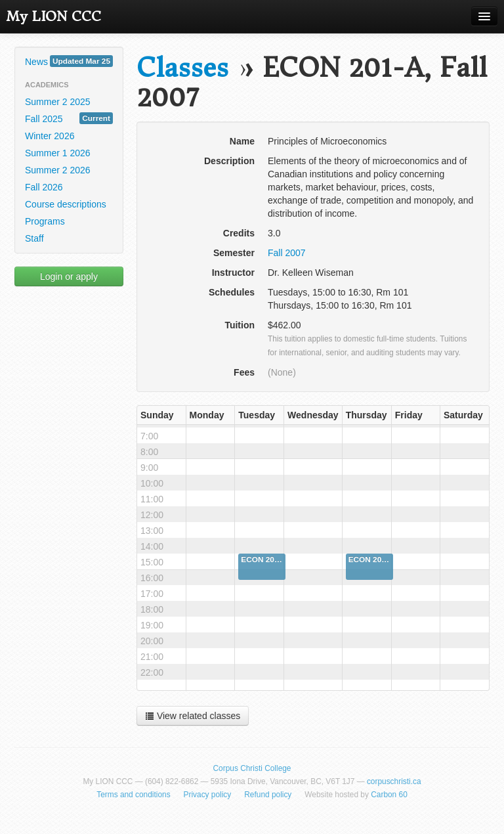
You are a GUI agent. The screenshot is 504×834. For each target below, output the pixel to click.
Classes (182, 68)
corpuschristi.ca (394, 781)
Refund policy (268, 795)
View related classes (193, 716)
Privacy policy (208, 795)
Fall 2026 (44, 187)
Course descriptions (66, 204)
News (69, 61)
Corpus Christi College (252, 768)
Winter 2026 (50, 136)
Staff (34, 238)
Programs (45, 221)
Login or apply (69, 276)
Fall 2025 (69, 118)
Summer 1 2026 (58, 153)
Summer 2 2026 (58, 170)
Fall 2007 (287, 253)
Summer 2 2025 (58, 102)
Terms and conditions (133, 795)
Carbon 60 (389, 795)
